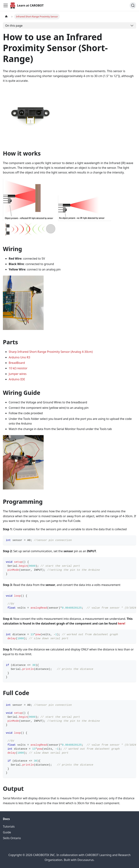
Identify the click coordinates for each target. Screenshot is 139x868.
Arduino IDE (17, 379)
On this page (14, 26)
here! (122, 623)
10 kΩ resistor (18, 368)
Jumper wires (18, 374)
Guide (7, 832)
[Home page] (6, 17)
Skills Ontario (12, 838)
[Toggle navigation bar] (6, 5)
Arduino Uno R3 (19, 357)
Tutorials (9, 826)
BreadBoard (17, 363)
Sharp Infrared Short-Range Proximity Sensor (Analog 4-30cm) (51, 352)
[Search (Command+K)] (133, 5)
